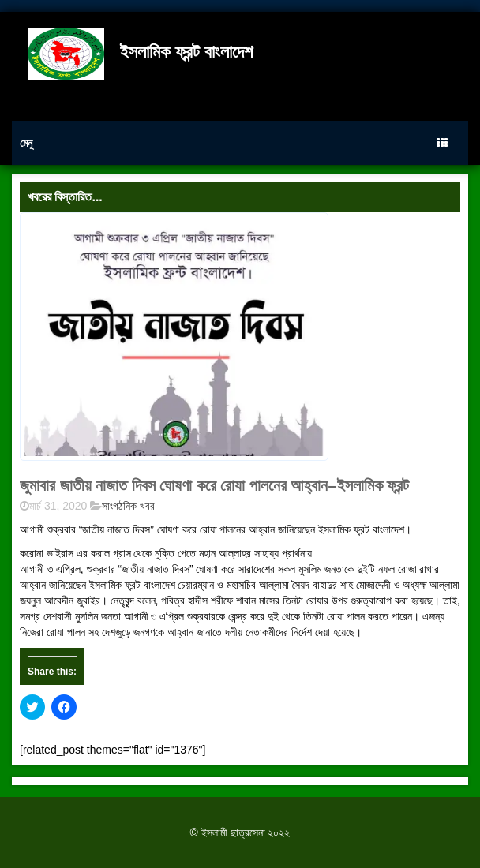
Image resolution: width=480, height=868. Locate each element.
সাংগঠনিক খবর (128, 506)
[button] (174, 337)
